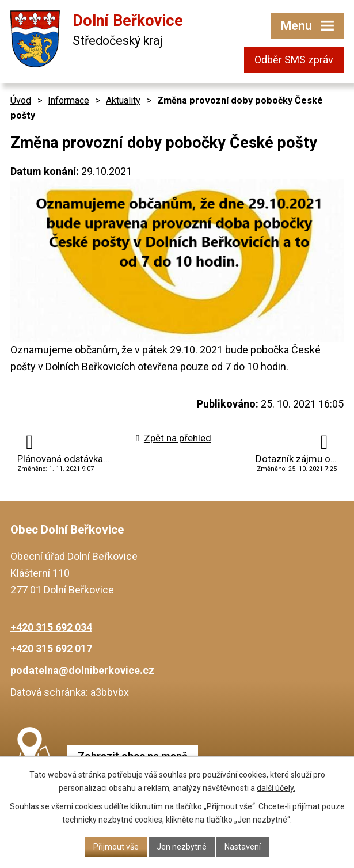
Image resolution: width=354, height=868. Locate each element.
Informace (68, 100)
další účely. (276, 788)
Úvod (21, 100)
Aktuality (123, 100)
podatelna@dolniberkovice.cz (82, 670)
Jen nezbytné (182, 847)
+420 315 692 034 (51, 627)
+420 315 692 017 (51, 648)
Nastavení (243, 847)
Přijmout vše (116, 847)
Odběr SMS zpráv (294, 60)
